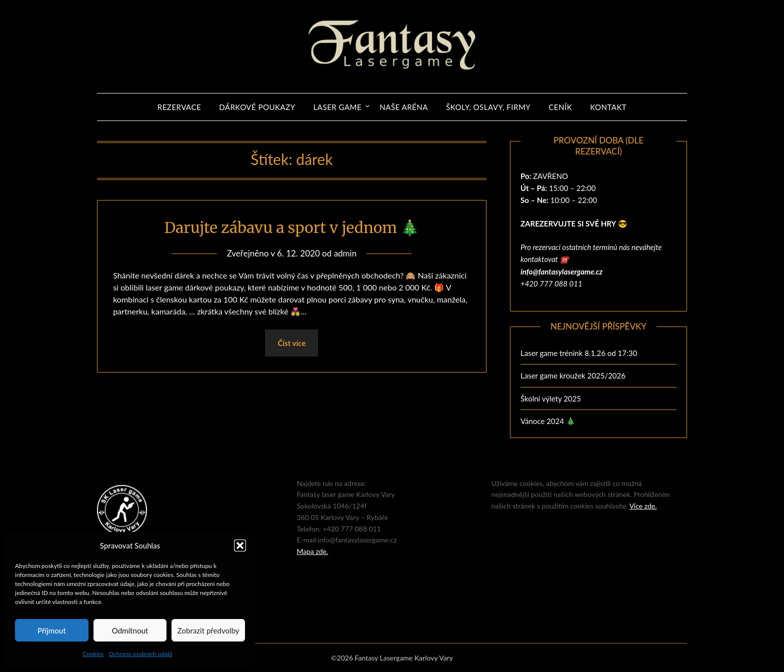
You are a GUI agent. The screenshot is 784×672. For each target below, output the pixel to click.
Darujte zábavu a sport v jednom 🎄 (292, 227)
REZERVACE (179, 107)
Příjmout (51, 630)
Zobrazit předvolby (208, 630)
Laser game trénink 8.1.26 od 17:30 (579, 353)
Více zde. (643, 506)
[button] (240, 545)
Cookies (93, 654)
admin (345, 253)
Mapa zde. (312, 551)
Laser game (338, 107)
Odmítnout (130, 630)
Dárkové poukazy (257, 107)
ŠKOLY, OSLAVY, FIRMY (488, 107)
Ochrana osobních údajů (140, 654)
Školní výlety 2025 (551, 398)
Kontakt (608, 107)
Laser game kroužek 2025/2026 (573, 375)
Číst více (291, 343)
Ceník (560, 107)
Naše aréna (404, 107)
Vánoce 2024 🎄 (548, 421)
